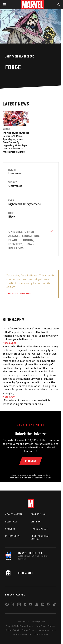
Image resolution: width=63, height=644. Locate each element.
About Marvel (14, 514)
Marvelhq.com (40, 529)
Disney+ (36, 522)
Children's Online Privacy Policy (20, 630)
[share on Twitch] (49, 605)
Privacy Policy (38, 622)
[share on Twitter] (13, 605)
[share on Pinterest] (43, 605)
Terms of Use (23, 622)
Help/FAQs (11, 522)
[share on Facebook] (7, 605)
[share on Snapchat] (37, 605)
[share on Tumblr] (25, 605)
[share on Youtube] (31, 605)
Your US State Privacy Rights (19, 626)
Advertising (38, 514)
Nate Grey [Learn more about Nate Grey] (9, 397)
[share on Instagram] (19, 605)
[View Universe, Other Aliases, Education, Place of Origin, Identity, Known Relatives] (31, 240)
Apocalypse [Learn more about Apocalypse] (9, 343)
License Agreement (47, 630)
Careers (10, 529)
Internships (13, 536)
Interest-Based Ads (22, 634)
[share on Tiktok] (54, 605)
